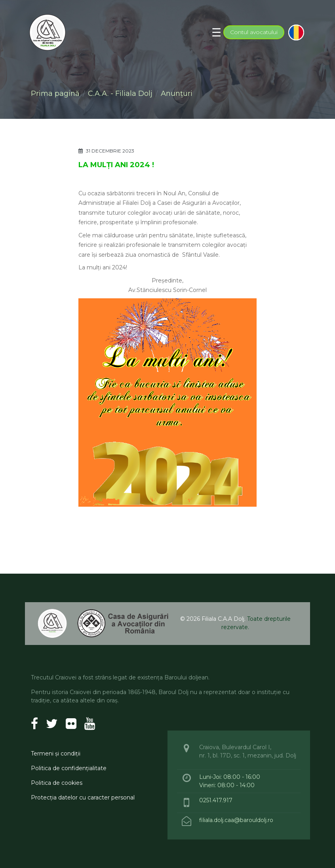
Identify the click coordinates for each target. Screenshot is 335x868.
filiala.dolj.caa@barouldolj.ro (237, 820)
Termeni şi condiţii (56, 754)
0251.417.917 (216, 800)
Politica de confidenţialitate (69, 768)
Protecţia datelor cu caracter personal (83, 797)
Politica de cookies (57, 783)
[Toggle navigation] (216, 32)
